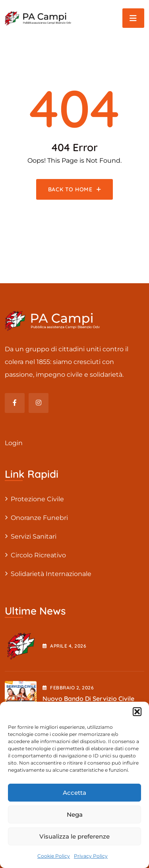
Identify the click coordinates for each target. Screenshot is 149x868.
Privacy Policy (91, 856)
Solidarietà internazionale (51, 574)
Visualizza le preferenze (74, 836)
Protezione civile (37, 499)
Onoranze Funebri (39, 518)
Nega (75, 814)
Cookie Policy (54, 856)
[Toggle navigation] (133, 18)
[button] (137, 712)
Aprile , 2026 (64, 646)
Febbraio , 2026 (68, 688)
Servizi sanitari (34, 536)
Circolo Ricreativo (38, 555)
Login (14, 443)
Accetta (74, 793)
